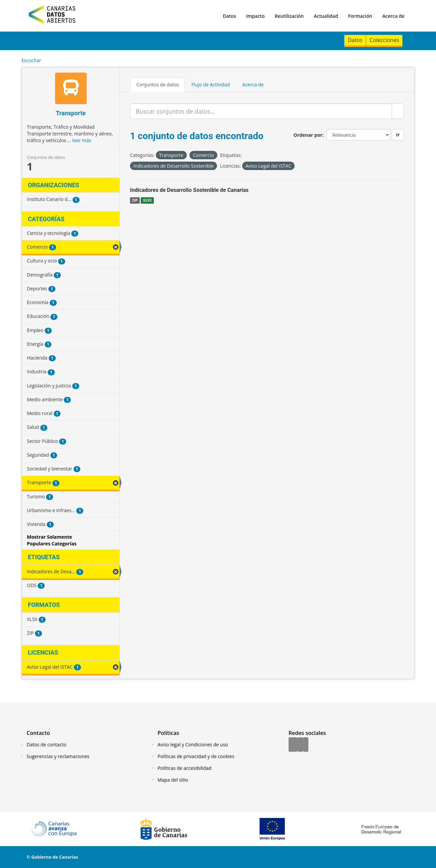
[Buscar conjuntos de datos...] (261, 111)
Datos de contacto (46, 745)
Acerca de (393, 16)
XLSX (147, 200)
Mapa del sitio (173, 780)
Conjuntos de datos (158, 85)
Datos (229, 16)
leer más (82, 140)
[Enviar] (398, 111)
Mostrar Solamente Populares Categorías (52, 540)
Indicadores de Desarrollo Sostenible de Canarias (189, 190)
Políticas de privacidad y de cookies (196, 756)
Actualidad (326, 16)
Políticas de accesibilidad (185, 768)
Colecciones (384, 40)
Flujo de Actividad (211, 85)
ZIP (135, 200)
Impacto (255, 16)
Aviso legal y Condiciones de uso (193, 745)
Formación (360, 16)
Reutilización (289, 16)
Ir (398, 135)
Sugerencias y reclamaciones (58, 756)
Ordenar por (308, 135)
